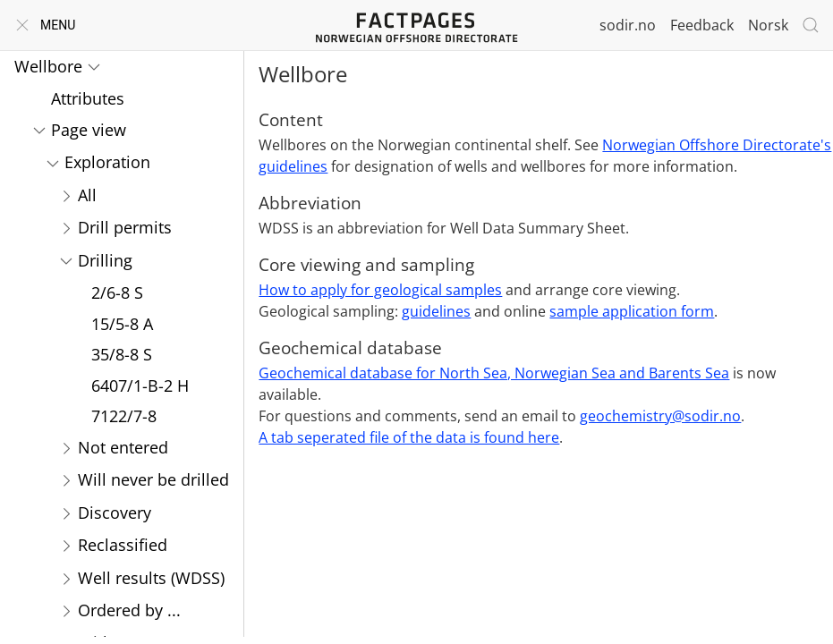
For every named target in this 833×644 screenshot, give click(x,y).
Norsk (768, 25)
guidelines (436, 311)
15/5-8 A (122, 324)
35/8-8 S (122, 354)
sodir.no (628, 25)
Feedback (702, 25)
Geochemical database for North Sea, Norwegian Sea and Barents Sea (494, 373)
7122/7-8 (124, 416)
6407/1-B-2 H (140, 386)
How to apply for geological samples (380, 290)
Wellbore (48, 66)
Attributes (88, 98)
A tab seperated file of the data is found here (409, 437)
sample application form (632, 311)
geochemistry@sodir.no (660, 416)
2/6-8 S (117, 292)
